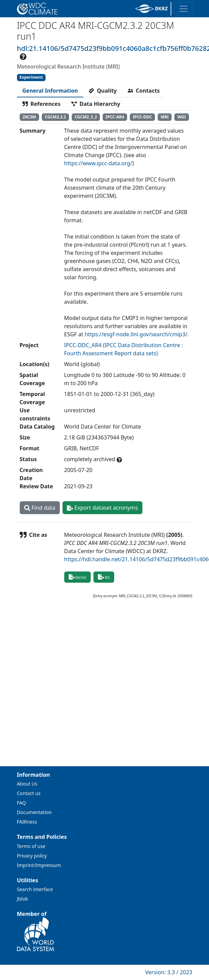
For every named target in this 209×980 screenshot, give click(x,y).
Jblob (23, 899)
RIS (104, 577)
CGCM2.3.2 (56, 117)
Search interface (35, 889)
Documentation (34, 812)
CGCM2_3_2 (86, 117)
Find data (40, 508)
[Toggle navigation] (184, 9)
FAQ (22, 803)
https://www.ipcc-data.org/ (98, 163)
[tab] (50, 91)
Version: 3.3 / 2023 (169, 972)
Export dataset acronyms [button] (102, 508)
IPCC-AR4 (115, 117)
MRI (165, 117)
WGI (182, 117)
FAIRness (27, 822)
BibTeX (77, 577)
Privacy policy (32, 856)
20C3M (29, 117)
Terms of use (31, 846)
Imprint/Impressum (39, 865)
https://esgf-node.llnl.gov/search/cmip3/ (136, 334)
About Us (27, 784)
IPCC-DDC (142, 117)
